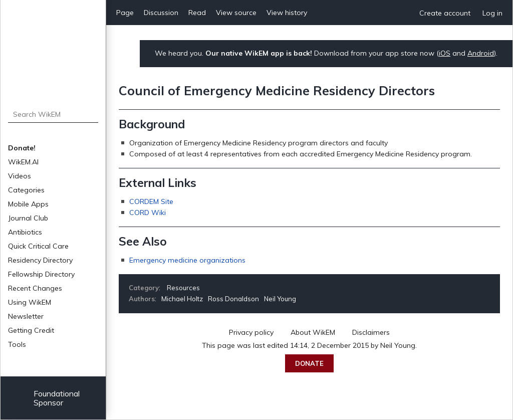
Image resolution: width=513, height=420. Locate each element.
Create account (445, 13)
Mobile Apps (28, 204)
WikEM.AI (23, 162)
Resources (183, 288)
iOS (445, 53)
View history (287, 13)
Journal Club (28, 218)
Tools (17, 344)
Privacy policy (251, 332)
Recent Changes (35, 288)
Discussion (161, 13)
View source (236, 13)
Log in (492, 13)
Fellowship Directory (41, 274)
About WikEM (313, 332)
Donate (309, 363)
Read (197, 13)
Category (144, 288)
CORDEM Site (151, 201)
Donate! (22, 148)
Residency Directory (40, 260)
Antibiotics (25, 232)
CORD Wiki (148, 213)
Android (481, 53)
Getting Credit (31, 330)
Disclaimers (371, 332)
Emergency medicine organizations (187, 260)
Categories (26, 190)
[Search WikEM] (53, 114)
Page (125, 13)
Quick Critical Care (38, 246)
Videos (20, 176)
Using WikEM (30, 302)
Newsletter (26, 316)
